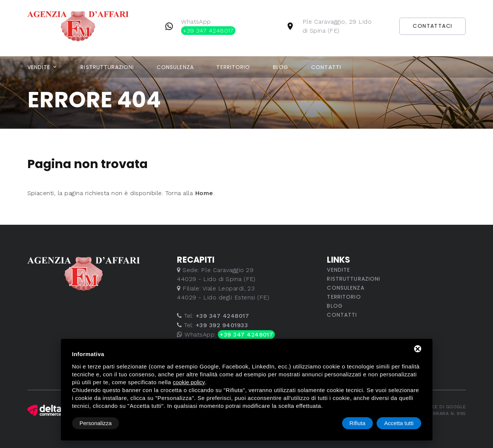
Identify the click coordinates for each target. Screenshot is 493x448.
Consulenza (175, 67)
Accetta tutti (399, 423)
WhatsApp (208, 26)
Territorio (233, 67)
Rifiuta (357, 423)
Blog (281, 67)
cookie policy (189, 382)
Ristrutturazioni (107, 67)
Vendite (39, 67)
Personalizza (96, 423)
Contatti (326, 67)
